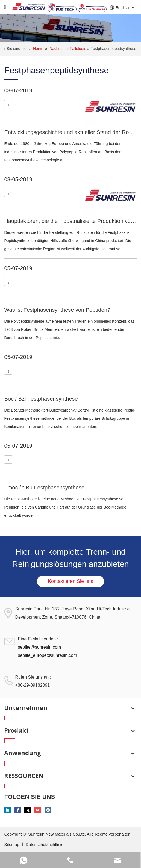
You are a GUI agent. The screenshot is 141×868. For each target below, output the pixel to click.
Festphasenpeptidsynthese (113, 49)
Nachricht (58, 49)
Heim (38, 49)
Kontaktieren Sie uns (70, 581)
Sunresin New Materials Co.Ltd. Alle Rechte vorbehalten (79, 834)
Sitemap (12, 844)
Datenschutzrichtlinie (45, 844)
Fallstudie (79, 49)
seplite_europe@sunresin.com (47, 655)
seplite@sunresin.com (39, 647)
